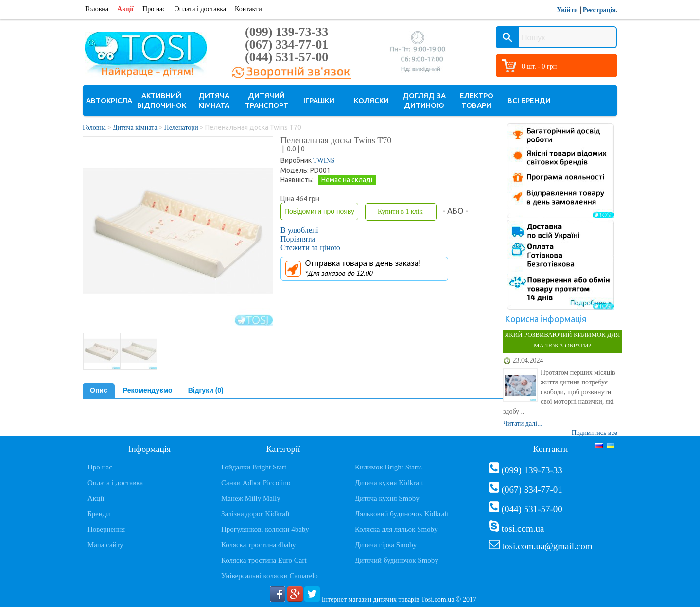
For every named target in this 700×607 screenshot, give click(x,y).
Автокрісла (109, 100)
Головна (97, 9)
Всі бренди (529, 100)
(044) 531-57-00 (287, 57)
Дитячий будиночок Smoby (397, 560)
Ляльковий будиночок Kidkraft (402, 514)
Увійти (567, 10)
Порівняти (298, 239)
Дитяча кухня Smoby (387, 498)
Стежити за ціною (310, 248)
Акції (125, 9)
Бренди (99, 514)
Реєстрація (599, 10)
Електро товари (477, 100)
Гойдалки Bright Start (254, 467)
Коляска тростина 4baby (259, 545)
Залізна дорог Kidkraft (255, 514)
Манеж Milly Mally (251, 498)
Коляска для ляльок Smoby (396, 529)
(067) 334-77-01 (287, 44)
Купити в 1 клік (400, 212)
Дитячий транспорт (267, 100)
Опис (99, 390)
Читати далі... (523, 424)
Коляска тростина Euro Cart (264, 560)
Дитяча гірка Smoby (386, 545)
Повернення (106, 529)
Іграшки (319, 100)
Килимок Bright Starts (388, 467)
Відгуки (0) (206, 390)
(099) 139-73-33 (287, 32)
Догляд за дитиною (424, 100)
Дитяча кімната (214, 100)
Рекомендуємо (148, 390)
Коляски (371, 100)
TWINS (324, 161)
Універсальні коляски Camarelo (270, 576)
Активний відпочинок (162, 100)
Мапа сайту (105, 545)
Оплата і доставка (200, 9)
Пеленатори (181, 128)
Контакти (248, 9)
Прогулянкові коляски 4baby (265, 529)
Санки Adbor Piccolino (256, 483)
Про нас (154, 9)
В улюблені (299, 230)
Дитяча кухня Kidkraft (389, 483)
